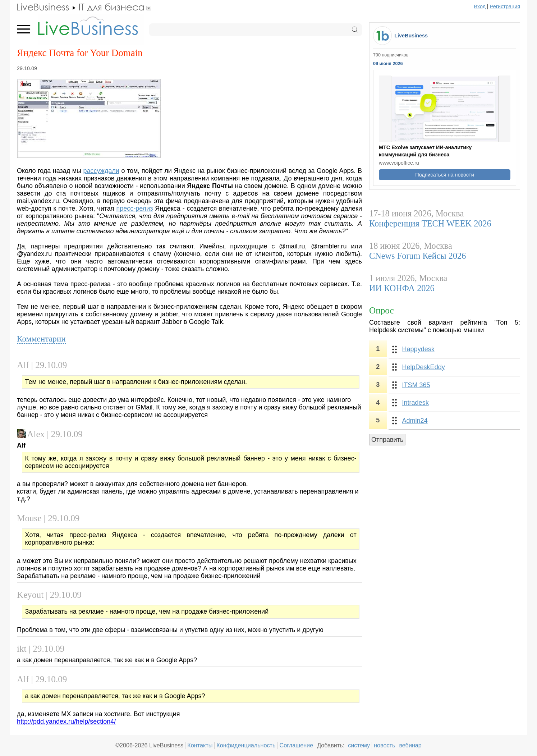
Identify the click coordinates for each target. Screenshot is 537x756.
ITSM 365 (416, 385)
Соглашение (296, 745)
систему (359, 745)
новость (384, 745)
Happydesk (418, 349)
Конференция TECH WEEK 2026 (430, 223)
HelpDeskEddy (424, 367)
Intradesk (416, 403)
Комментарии (41, 339)
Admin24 (415, 421)
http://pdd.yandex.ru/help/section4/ (66, 721)
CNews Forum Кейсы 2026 (417, 256)
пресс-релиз (134, 209)
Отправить (387, 440)
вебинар (410, 745)
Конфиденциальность (246, 745)
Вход (480, 6)
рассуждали (101, 171)
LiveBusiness (411, 36)
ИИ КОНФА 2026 (402, 288)
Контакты (200, 745)
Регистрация (505, 6)
